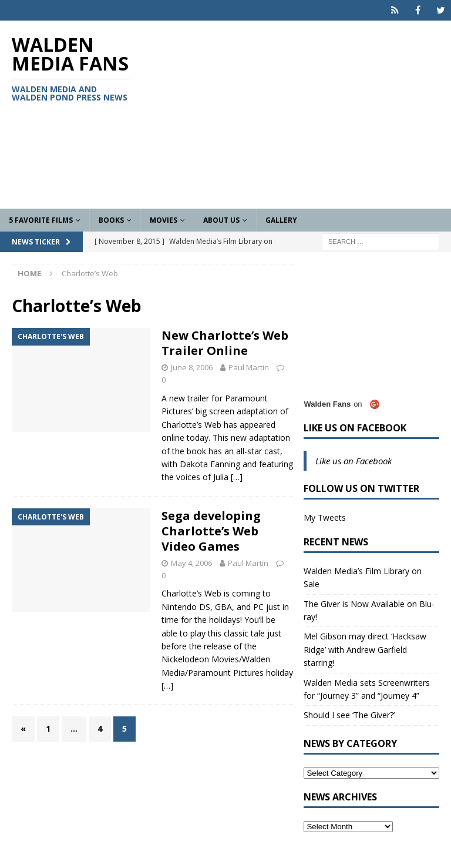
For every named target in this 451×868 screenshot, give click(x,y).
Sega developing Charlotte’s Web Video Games (211, 531)
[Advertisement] (302, 115)
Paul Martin (249, 367)
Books (111, 220)
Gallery (281, 220)
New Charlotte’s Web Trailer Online (225, 343)
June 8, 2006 (192, 367)
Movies (164, 220)
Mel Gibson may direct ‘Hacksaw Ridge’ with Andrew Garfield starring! (365, 649)
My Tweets (325, 517)
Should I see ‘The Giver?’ (349, 715)
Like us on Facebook (355, 428)
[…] (237, 477)
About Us (221, 220)
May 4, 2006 (191, 563)
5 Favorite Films (41, 220)
